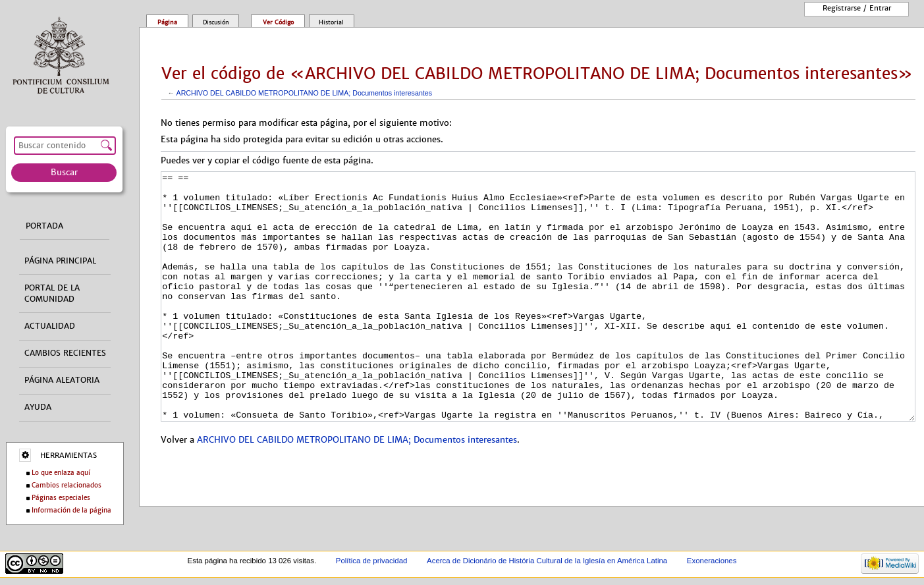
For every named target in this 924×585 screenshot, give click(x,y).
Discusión (216, 22)
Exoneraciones (712, 561)
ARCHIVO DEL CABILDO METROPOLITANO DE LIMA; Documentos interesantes (304, 93)
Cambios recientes (65, 353)
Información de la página (71, 510)
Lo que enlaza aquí (61, 473)
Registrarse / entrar (857, 8)
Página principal (60, 261)
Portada (44, 226)
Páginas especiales (61, 498)
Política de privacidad (372, 561)
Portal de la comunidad (52, 293)
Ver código (278, 22)
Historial (331, 22)
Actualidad (50, 326)
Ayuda (38, 407)
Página (167, 22)
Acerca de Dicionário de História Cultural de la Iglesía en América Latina (547, 561)
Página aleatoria (62, 380)
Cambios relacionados (67, 485)
